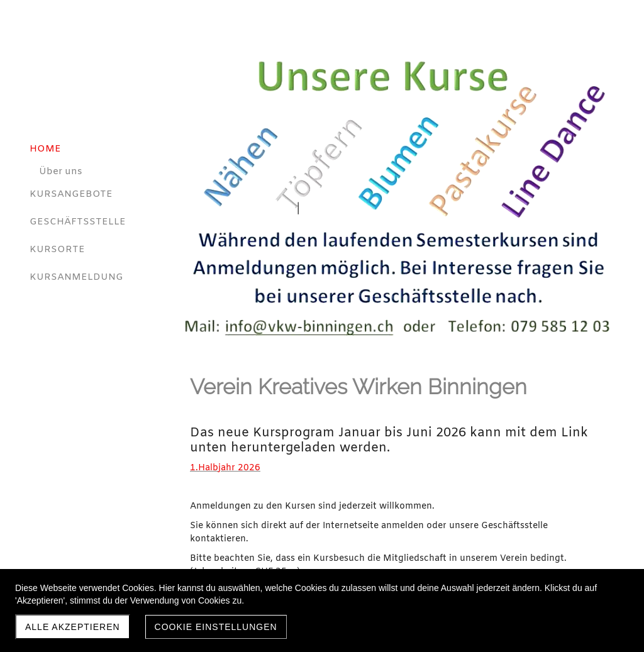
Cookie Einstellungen (216, 627)
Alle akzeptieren (73, 627)
